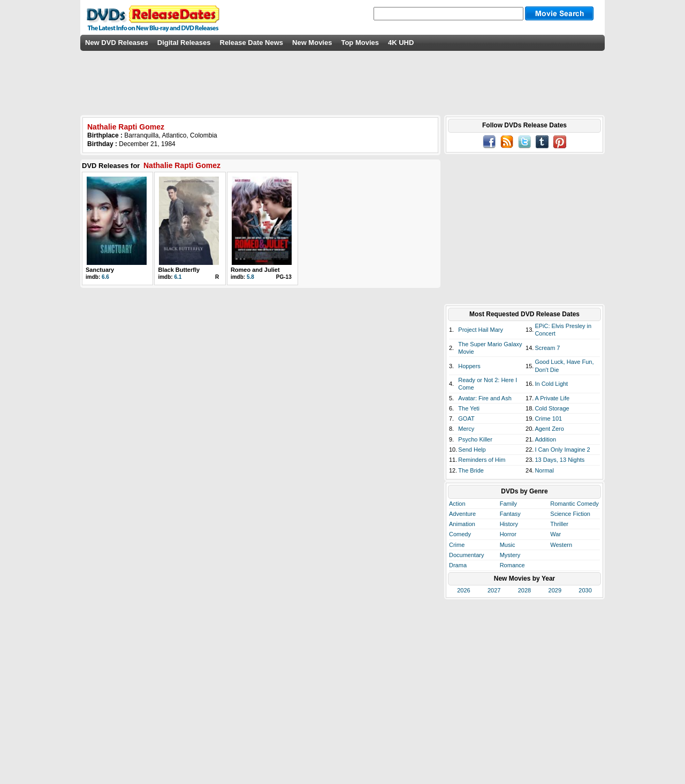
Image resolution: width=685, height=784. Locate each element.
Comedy (460, 534)
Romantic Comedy (574, 504)
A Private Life (552, 398)
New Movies (312, 43)
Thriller (559, 524)
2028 (524, 590)
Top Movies (360, 43)
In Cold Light (551, 384)
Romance (512, 565)
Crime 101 (548, 418)
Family (508, 504)
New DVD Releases (117, 43)
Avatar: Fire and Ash (485, 398)
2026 (463, 590)
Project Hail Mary (481, 330)
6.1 (178, 277)
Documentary (466, 555)
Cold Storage (552, 408)
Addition (545, 439)
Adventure (462, 514)
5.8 (250, 277)
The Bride (471, 470)
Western (561, 545)
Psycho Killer (475, 439)
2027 (494, 590)
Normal (544, 470)
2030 (585, 590)
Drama (458, 565)
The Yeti (469, 408)
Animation (462, 524)
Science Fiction (570, 514)
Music (508, 545)
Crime (457, 545)
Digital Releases (184, 43)
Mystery (510, 555)
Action (457, 504)
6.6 (105, 277)
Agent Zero (549, 429)
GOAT (466, 418)
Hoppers (469, 366)
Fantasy (510, 514)
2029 (555, 590)
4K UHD (401, 43)
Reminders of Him (482, 460)
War (555, 534)
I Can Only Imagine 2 (562, 450)
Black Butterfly (179, 270)
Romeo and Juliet (255, 270)
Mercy (466, 429)
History (509, 524)
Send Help (472, 450)
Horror (508, 534)
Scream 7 (547, 348)
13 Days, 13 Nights (560, 460)
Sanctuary (100, 270)
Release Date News (252, 43)
